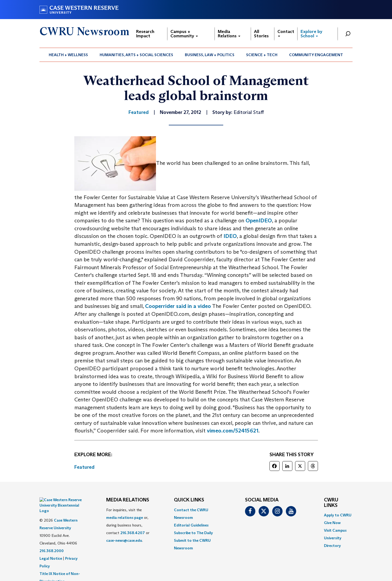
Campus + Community (184, 34)
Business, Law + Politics (210, 55)
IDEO (230, 236)
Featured (84, 467)
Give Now (332, 523)
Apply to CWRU (338, 515)
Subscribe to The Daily (193, 533)
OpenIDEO (259, 220)
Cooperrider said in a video (178, 306)
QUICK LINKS (189, 500)
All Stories (261, 34)
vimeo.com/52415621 (233, 431)
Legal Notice (51, 545)
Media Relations (229, 34)
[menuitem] (68, 55)
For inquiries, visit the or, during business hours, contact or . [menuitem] (128, 525)
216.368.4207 (133, 533)
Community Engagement (316, 55)
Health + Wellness (68, 55)
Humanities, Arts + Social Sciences (136, 55)
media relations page (125, 518)
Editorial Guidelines (191, 525)
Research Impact (145, 34)
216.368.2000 (52, 537)
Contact (286, 33)
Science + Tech (262, 55)
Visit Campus (335, 530)
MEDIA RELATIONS (128, 500)
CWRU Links (331, 503)
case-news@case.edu (124, 540)
